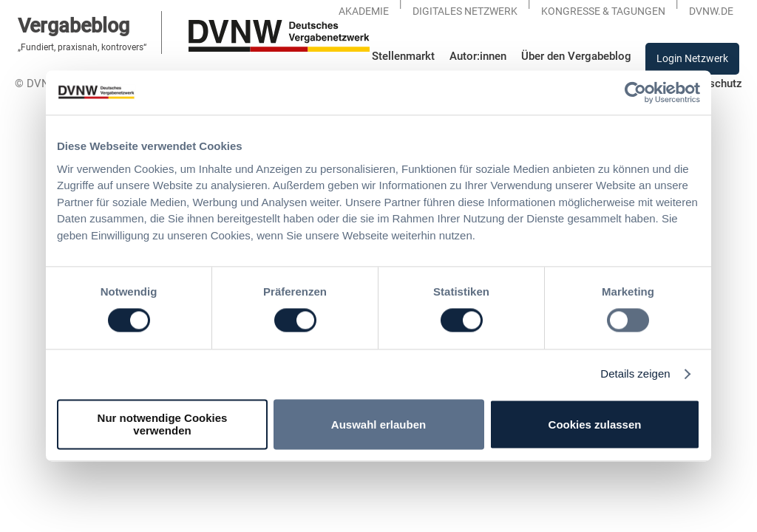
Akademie (364, 11)
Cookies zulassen (595, 424)
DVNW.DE (711, 11)
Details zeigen (635, 374)
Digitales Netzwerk (465, 11)
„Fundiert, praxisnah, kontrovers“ (82, 47)
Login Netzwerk (692, 58)
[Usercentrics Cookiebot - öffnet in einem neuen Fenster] (635, 92)
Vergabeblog (74, 25)
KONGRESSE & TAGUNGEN (603, 11)
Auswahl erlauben (378, 424)
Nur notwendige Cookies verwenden (163, 425)
